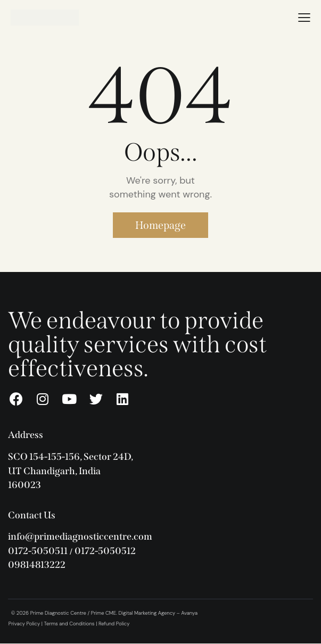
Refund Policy (114, 624)
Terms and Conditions (69, 624)
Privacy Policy (24, 624)
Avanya (189, 613)
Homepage (160, 225)
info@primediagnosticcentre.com (80, 536)
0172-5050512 (105, 551)
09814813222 (37, 565)
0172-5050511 (38, 551)
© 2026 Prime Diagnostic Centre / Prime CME (64, 613)
